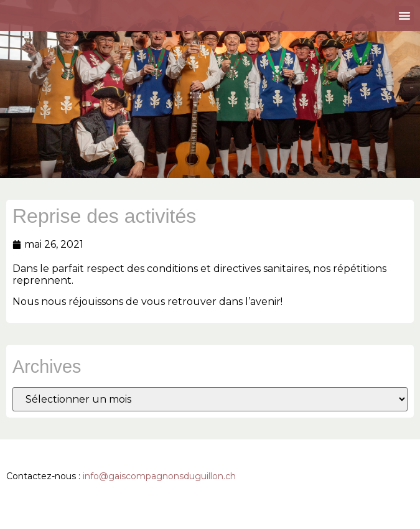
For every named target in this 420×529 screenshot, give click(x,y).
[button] (404, 16)
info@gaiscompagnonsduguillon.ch (159, 476)
